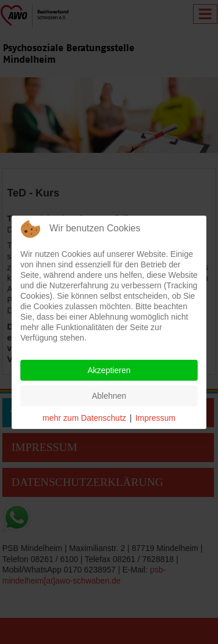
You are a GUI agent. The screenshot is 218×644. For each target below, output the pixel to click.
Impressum (156, 418)
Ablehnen (109, 396)
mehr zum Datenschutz (84, 418)
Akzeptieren (109, 370)
